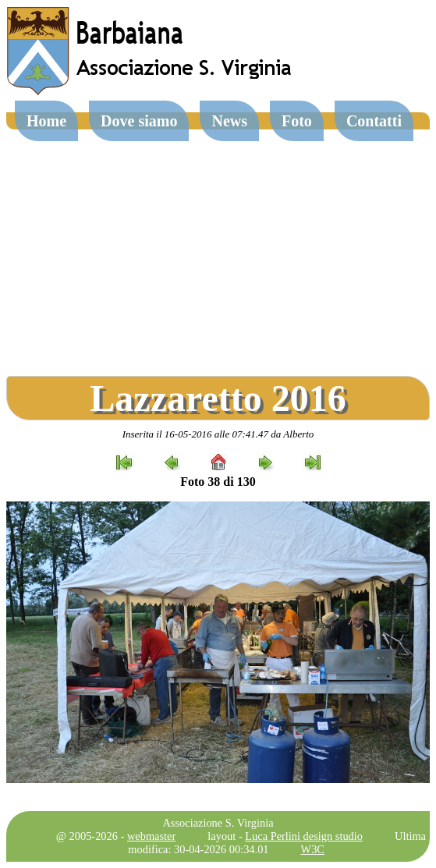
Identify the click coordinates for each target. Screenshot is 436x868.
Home (46, 121)
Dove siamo (139, 121)
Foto (297, 121)
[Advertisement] (218, 246)
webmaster (151, 836)
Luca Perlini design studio (304, 836)
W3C (313, 849)
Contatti (374, 121)
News (229, 121)
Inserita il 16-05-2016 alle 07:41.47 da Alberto (218, 434)
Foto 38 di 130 (218, 482)
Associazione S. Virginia (218, 823)
